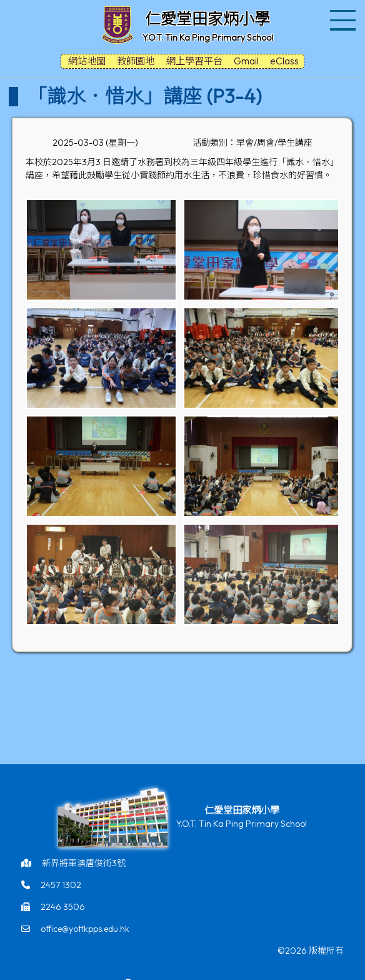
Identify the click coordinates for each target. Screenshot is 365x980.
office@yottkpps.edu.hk (85, 929)
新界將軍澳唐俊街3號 (84, 863)
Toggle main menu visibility (344, 13)
